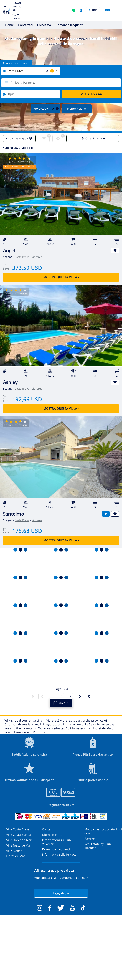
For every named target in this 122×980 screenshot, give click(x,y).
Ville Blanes (14, 851)
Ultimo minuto (52, 835)
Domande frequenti (69, 25)
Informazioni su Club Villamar (56, 842)
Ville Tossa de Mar (19, 845)
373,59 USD (27, 268)
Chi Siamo (44, 25)
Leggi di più (61, 893)
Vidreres (37, 257)
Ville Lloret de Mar (19, 840)
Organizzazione (93, 138)
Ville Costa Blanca (19, 835)
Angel (9, 251)
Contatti (48, 829)
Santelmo (13, 514)
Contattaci (25, 25)
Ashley (10, 382)
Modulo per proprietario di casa (103, 831)
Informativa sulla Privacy (59, 854)
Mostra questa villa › (61, 277)
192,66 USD (27, 399)
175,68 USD (27, 531)
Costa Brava (22, 257)
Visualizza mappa (19, 138)
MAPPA (61, 703)
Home (9, 25)
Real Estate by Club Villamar (98, 846)
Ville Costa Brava (18, 829)
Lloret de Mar (16, 856)
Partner (90, 839)
